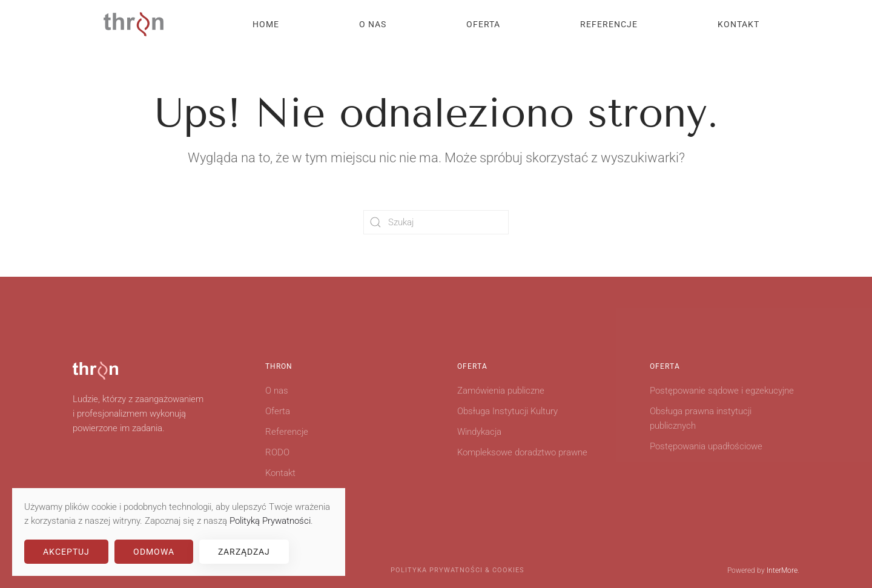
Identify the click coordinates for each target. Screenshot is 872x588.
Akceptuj (66, 552)
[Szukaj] (436, 222)
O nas (373, 24)
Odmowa (154, 552)
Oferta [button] (483, 24)
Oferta (278, 411)
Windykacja (479, 432)
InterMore (782, 570)
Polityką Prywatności (270, 521)
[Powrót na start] (134, 24)
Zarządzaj (244, 552)
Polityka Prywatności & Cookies (457, 570)
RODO (277, 452)
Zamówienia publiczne (501, 391)
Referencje (609, 24)
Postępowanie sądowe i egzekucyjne (722, 391)
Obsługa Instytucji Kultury (507, 411)
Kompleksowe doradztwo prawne (522, 452)
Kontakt (738, 24)
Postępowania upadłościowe (706, 446)
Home (266, 24)
